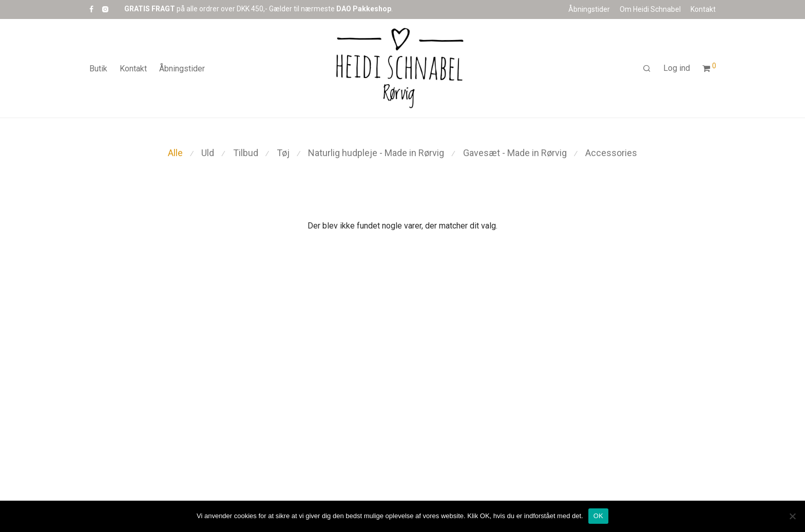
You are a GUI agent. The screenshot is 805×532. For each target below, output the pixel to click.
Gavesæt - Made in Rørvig (515, 153)
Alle (175, 153)
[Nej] (792, 516)
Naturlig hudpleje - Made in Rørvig (376, 153)
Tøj (283, 153)
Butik (98, 69)
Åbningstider (589, 9)
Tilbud (246, 153)
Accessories (611, 153)
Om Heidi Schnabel (650, 9)
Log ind (677, 68)
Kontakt (703, 9)
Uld (208, 153)
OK (598, 516)
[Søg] (647, 69)
